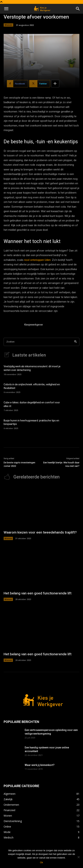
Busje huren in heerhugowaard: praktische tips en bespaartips (31, 422)
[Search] (75, 342)
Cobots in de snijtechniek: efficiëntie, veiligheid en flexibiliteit (32, 386)
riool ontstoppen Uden (37, 260)
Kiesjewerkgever (34, 325)
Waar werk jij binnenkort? (40, 765)
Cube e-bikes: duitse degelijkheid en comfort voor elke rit (32, 404)
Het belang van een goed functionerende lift (38, 593)
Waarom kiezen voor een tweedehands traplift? (40, 532)
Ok (41, 862)
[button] (6, 9)
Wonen (8, 25)
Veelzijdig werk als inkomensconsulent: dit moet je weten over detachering (32, 368)
